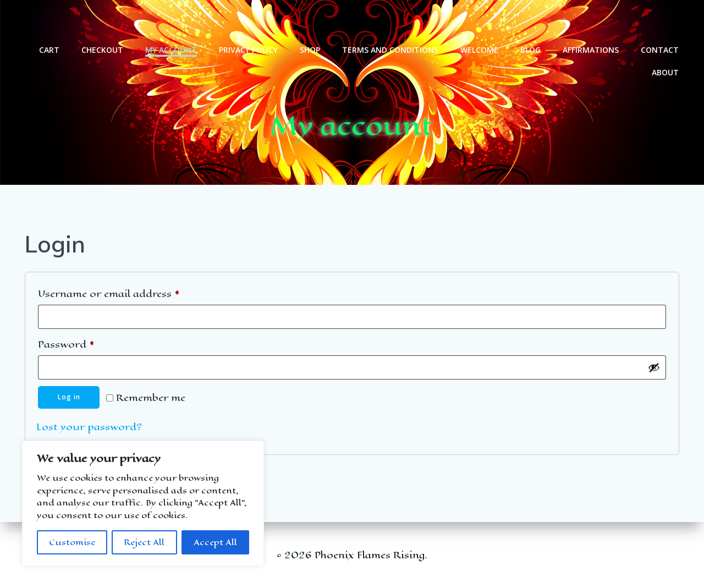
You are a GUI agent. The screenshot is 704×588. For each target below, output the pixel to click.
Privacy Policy (249, 22)
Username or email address (131, 294)
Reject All (144, 542)
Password (88, 345)
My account (172, 22)
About (666, 45)
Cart (50, 22)
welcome (480, 22)
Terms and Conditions (391, 22)
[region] (143, 503)
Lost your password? (89, 428)
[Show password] (654, 369)
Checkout (103, 22)
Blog (532, 22)
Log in (69, 399)
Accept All (215, 542)
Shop (311, 22)
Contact (661, 22)
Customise (72, 542)
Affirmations (592, 22)
